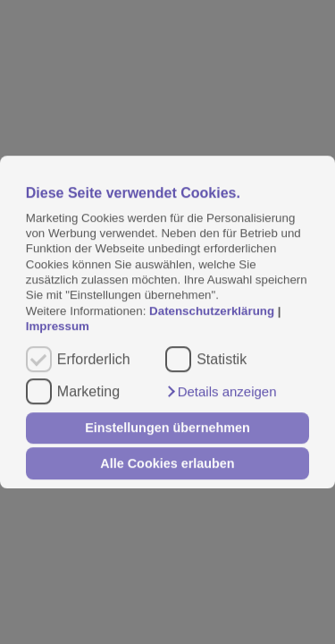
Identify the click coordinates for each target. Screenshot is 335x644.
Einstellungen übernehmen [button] (167, 428)
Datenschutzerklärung (214, 311)
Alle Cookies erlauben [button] (167, 463)
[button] (221, 392)
